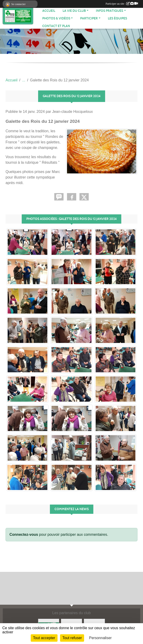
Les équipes (117, 18)
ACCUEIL (49, 11)
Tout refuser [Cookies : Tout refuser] (72, 638)
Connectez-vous (24, 535)
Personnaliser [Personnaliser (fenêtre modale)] (100, 638)
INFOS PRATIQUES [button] (110, 11)
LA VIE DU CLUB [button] (74, 11)
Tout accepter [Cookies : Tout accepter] (44, 638)
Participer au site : (122, 4)
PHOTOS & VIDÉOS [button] (56, 18)
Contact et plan (56, 26)
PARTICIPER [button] (89, 18)
